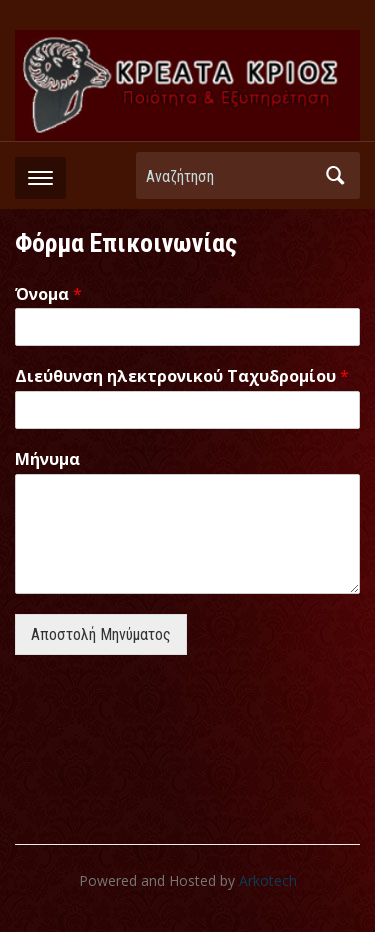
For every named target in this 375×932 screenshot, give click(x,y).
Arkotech (268, 880)
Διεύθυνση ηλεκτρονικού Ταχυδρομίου (182, 376)
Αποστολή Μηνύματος (101, 634)
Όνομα (48, 294)
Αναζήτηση (335, 175)
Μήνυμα (47, 459)
